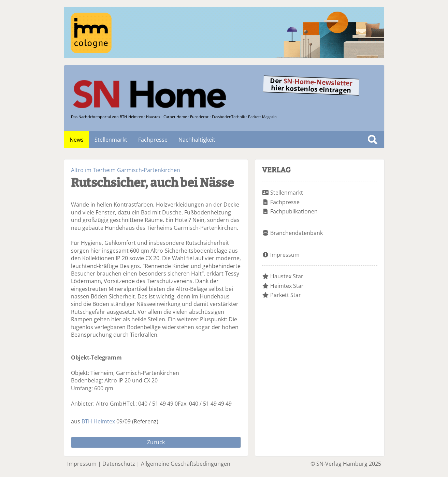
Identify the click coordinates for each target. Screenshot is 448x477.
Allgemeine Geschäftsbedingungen (186, 464)
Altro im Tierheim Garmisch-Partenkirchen (126, 170)
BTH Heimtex (98, 421)
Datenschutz (119, 464)
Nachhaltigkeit (197, 140)
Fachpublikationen (294, 211)
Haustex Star (287, 276)
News (77, 140)
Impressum (285, 255)
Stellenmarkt (111, 140)
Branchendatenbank (297, 233)
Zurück (156, 442)
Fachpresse (153, 140)
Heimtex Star (287, 286)
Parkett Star (286, 295)
